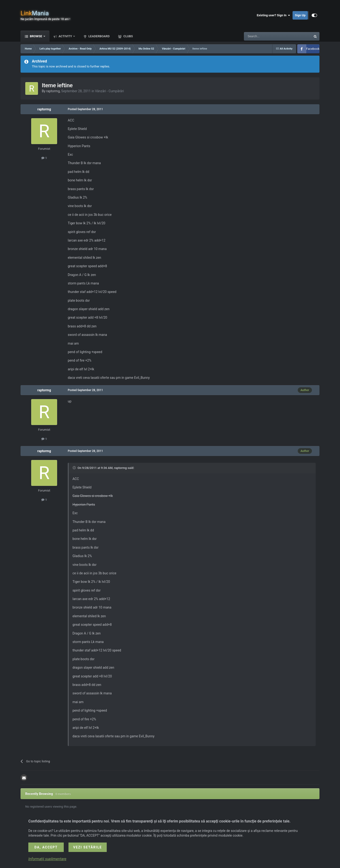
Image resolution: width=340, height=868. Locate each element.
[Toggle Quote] (75, 468)
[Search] (266, 36)
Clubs (128, 36)
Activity (65, 36)
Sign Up (300, 15)
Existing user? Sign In (274, 15)
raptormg (53, 91)
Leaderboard (99, 36)
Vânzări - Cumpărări (109, 91)
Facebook (313, 49)
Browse (36, 36)
